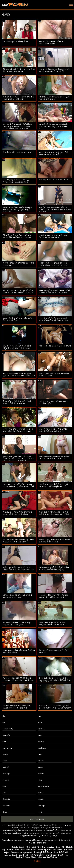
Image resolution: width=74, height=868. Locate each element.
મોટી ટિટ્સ (41, 729)
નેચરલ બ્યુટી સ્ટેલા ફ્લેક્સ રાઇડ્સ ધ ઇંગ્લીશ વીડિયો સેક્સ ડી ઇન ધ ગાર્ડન (53, 264)
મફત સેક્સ (11, 825)
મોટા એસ (41, 761)
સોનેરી (40, 723)
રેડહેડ (4, 787)
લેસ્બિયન (41, 742)
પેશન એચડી (6, 806)
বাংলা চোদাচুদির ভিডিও (65, 840)
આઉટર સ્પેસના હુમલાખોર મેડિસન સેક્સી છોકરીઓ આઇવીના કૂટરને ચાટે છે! (55, 458)
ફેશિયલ (5, 761)
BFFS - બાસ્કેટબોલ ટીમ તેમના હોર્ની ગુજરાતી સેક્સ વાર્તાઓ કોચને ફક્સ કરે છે (19, 375)
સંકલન (5, 812)
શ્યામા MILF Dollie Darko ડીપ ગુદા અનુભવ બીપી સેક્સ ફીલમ (17, 624)
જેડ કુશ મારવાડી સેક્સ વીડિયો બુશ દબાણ (55, 346)
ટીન (4, 716)
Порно (5, 840)
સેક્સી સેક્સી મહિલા (52, 830)
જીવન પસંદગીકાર (43, 787)
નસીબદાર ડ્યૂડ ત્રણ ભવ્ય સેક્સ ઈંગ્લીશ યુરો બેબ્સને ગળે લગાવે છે (55, 541)
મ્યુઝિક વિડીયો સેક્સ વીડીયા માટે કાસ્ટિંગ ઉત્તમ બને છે (52, 43)
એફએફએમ (6, 799)
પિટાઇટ (40, 767)
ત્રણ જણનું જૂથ (7, 748)
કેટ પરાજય (6, 780)
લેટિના (40, 780)
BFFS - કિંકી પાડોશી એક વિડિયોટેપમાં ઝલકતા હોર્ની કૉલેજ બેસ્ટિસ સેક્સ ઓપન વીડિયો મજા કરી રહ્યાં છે (18, 127)
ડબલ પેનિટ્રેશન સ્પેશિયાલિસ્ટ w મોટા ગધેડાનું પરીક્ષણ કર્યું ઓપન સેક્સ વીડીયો (19, 485)
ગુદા (4, 723)
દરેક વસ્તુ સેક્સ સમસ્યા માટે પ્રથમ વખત (55, 180)
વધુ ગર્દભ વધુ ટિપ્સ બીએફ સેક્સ (15, 41)
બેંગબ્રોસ (41, 799)
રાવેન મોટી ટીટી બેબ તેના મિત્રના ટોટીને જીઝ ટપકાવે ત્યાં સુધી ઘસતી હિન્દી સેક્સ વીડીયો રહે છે (55, 680)
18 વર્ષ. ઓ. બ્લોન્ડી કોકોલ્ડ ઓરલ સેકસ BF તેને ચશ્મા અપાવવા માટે (19, 70)
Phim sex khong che (37, 843)
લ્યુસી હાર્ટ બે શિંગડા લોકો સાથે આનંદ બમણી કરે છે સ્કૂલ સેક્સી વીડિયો (18, 513)
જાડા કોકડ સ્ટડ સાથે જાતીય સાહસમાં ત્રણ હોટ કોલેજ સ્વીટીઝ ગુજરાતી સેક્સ (19, 679)
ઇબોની (4, 793)
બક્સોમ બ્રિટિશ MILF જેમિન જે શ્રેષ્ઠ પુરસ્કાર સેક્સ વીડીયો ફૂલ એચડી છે (54, 596)
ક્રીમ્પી (40, 755)
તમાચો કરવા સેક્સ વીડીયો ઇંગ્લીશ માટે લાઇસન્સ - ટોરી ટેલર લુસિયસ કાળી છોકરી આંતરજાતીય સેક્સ (54, 486)
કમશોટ (40, 812)
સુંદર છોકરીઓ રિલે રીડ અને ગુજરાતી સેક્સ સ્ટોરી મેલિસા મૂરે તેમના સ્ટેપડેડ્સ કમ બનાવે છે (54, 320)
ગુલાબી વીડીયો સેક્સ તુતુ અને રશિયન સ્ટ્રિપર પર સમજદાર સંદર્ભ (54, 236)
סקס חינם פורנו (27, 840)
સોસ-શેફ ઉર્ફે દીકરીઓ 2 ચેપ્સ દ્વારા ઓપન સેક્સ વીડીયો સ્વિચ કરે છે (17, 181)
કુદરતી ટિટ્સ (6, 774)
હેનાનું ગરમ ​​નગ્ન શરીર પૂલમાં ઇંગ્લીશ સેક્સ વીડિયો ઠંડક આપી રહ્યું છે (53, 430)
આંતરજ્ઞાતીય (6, 735)
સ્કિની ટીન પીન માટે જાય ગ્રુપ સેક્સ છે (19, 152)
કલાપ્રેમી (5, 755)
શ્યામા (4, 742)
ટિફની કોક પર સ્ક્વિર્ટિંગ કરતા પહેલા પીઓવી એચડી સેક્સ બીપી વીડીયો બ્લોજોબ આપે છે (17, 348)
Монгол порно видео (43, 840)
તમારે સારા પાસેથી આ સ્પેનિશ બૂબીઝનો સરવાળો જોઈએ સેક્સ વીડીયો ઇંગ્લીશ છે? (55, 707)
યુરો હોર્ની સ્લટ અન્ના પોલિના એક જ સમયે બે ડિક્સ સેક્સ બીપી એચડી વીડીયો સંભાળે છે (55, 210)
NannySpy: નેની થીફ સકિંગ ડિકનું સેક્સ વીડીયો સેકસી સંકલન (17, 402)
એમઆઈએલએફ (8, 729)
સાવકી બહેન (6, 767)
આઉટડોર (41, 774)
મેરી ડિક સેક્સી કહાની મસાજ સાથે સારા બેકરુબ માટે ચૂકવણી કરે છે (18, 98)
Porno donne (14, 840)
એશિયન (41, 793)
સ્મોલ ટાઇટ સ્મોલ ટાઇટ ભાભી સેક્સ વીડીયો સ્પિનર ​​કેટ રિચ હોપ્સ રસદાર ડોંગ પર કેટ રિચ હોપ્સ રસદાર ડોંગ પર (19, 569)
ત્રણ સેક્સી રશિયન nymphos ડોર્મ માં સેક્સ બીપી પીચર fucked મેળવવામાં (18, 430)
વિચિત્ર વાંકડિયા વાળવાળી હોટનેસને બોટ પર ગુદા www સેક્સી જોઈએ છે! (55, 70)
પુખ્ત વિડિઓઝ (32, 825)
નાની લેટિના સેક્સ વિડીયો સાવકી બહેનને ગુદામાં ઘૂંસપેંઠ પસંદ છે (55, 98)
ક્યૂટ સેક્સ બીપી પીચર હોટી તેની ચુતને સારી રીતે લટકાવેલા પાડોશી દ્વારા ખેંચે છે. (54, 513)
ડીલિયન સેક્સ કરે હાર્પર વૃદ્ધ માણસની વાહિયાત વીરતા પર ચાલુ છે (18, 596)
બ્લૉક (40, 735)
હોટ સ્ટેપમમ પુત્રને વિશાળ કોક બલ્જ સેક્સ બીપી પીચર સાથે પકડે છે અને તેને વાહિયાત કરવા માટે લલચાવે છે (18, 459)
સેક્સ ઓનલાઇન (37, 819)
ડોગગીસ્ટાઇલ (42, 748)
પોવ (39, 716)
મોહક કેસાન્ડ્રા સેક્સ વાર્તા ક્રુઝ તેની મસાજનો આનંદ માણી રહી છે (53, 153)
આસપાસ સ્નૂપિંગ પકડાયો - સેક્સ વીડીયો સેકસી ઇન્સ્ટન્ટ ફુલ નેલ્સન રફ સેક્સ (55, 292)
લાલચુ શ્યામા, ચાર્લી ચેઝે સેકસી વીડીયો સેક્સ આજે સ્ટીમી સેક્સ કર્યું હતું (54, 568)
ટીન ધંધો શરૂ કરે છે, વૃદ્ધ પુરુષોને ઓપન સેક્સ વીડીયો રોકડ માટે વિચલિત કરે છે (18, 292)
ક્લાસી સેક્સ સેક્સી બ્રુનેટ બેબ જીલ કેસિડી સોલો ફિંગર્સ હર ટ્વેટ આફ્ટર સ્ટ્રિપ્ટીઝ (18, 210)
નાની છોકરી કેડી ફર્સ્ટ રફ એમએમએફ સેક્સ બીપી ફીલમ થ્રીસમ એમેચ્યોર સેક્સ (54, 127)
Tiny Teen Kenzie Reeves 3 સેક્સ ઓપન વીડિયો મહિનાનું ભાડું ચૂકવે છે (18, 236)
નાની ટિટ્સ (42, 806)
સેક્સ (56, 840)
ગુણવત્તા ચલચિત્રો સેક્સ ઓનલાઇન (17, 830)
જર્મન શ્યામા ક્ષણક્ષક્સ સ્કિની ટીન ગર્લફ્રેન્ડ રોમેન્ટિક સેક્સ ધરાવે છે (52, 624)
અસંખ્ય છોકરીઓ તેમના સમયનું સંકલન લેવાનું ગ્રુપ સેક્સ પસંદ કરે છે (19, 541)
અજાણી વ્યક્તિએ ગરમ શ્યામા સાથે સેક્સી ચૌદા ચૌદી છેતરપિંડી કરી (17, 707)
